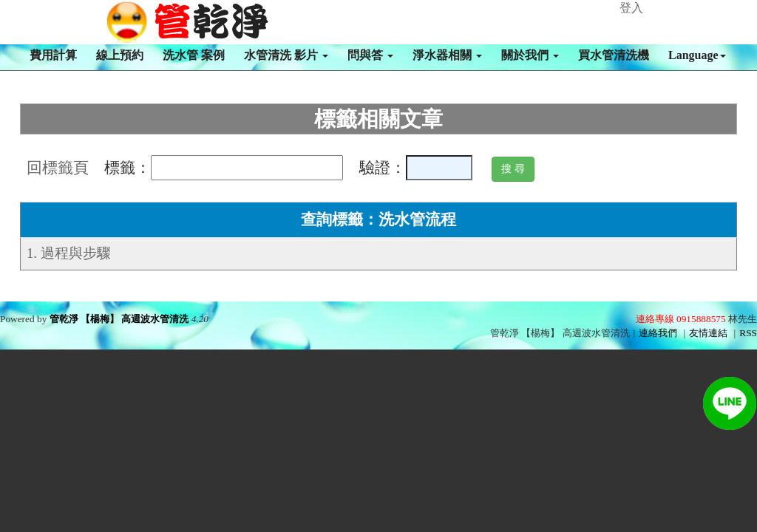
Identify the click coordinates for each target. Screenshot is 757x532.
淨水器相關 (447, 55)
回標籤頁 (58, 168)
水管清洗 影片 (286, 55)
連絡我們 (658, 333)
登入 (631, 8)
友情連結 (708, 333)
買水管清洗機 (614, 55)
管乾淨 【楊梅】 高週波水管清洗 (119, 319)
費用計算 (53, 55)
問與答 (370, 55)
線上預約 (120, 55)
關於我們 (530, 55)
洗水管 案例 (194, 55)
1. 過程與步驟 (69, 253)
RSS (748, 333)
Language (697, 55)
